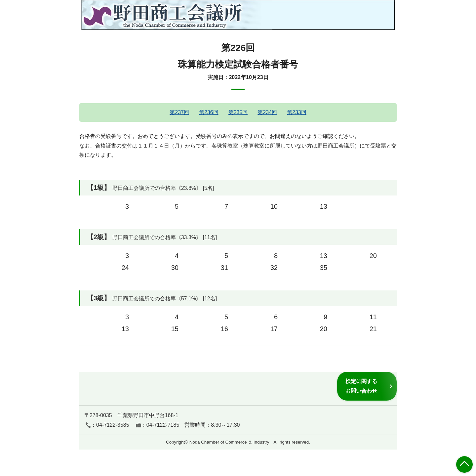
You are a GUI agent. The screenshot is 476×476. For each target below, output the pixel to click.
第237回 (179, 112)
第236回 (209, 112)
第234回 (267, 112)
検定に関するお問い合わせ (361, 386)
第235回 (238, 112)
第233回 (297, 112)
